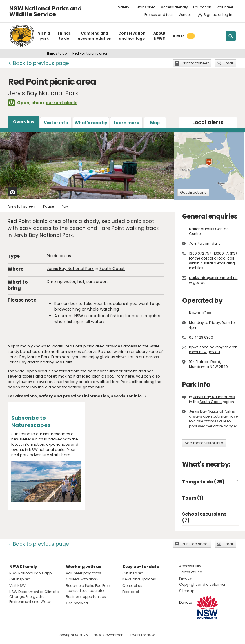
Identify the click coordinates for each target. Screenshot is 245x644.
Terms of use (190, 572)
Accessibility (190, 566)
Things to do (57, 53)
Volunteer (225, 7)
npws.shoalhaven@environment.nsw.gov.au (213, 349)
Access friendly (174, 7)
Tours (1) (193, 498)
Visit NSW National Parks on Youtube (40, 635)
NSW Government (109, 635)
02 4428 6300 (201, 337)
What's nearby (91, 123)
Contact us (132, 586)
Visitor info (56, 123)
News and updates (139, 579)
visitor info (131, 396)
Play (65, 206)
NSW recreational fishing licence (107, 316)
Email (229, 63)
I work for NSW (143, 635)
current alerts (62, 103)
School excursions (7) (204, 517)
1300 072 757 (200, 253)
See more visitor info (204, 443)
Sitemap (187, 591)
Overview (24, 122)
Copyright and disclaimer (202, 584)
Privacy (186, 578)
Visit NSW (17, 586)
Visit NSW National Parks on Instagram (27, 635)
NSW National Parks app (30, 573)
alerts (208, 122)
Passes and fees (159, 15)
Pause (49, 206)
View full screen (22, 206)
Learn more (127, 123)
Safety (124, 7)
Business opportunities (86, 597)
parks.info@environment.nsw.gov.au (213, 280)
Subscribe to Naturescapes (31, 421)
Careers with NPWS (82, 579)
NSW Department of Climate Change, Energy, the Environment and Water (34, 597)
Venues (185, 15)
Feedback (131, 592)
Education (202, 7)
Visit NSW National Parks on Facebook (15, 635)
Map (155, 123)
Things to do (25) (203, 482)
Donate (186, 602)
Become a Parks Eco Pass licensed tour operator (88, 588)
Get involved (77, 603)
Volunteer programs (84, 573)
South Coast (112, 269)
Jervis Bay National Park (70, 269)
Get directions (193, 192)
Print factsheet (195, 63)
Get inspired (145, 7)
